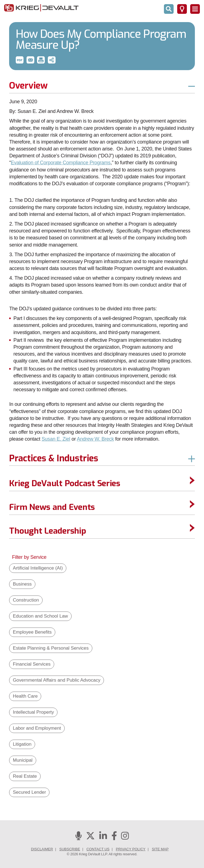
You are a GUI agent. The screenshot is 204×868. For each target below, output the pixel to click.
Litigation (22, 744)
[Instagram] (125, 837)
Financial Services (32, 664)
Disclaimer (42, 849)
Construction (26, 600)
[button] (20, 60)
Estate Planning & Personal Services (51, 648)
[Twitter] (90, 837)
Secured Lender (29, 792)
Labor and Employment (37, 728)
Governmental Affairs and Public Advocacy (57, 680)
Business (22, 584)
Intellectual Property (33, 712)
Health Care (25, 696)
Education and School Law (40, 616)
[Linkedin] (103, 837)
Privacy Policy (131, 849)
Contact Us (98, 849)
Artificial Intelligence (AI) (38, 568)
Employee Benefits (32, 632)
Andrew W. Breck (95, 439)
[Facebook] (114, 837)
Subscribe (70, 849)
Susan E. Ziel (56, 439)
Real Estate (25, 776)
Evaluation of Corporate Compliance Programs (61, 163)
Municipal (23, 760)
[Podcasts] (79, 837)
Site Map (160, 849)
